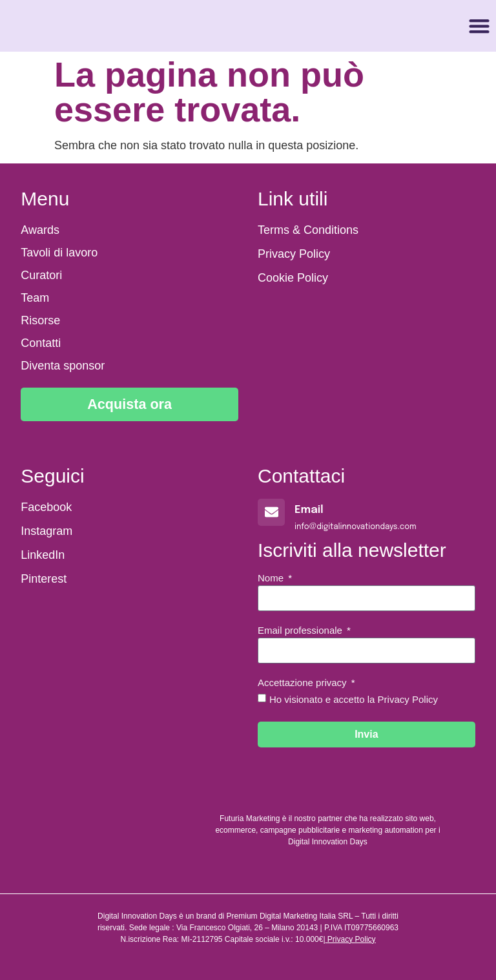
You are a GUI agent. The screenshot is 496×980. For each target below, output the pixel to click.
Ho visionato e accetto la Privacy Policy (354, 699)
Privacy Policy (352, 939)
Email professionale (301, 631)
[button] (480, 26)
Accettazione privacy (304, 683)
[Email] (271, 512)
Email (309, 510)
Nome (272, 578)
